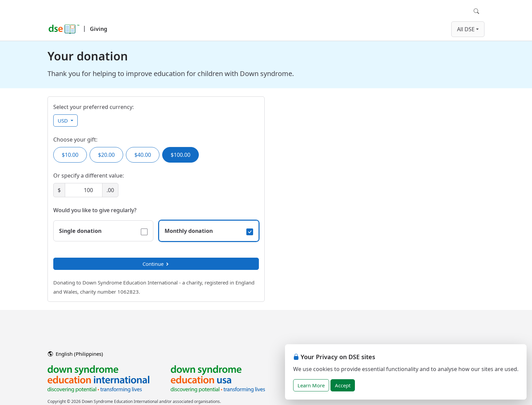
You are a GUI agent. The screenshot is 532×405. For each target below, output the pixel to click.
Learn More (311, 385)
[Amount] (84, 190)
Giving (99, 29)
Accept (343, 385)
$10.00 (70, 155)
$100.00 (180, 155)
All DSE (466, 29)
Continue (156, 264)
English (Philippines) (75, 354)
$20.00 (106, 155)
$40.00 (143, 155)
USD (63, 121)
